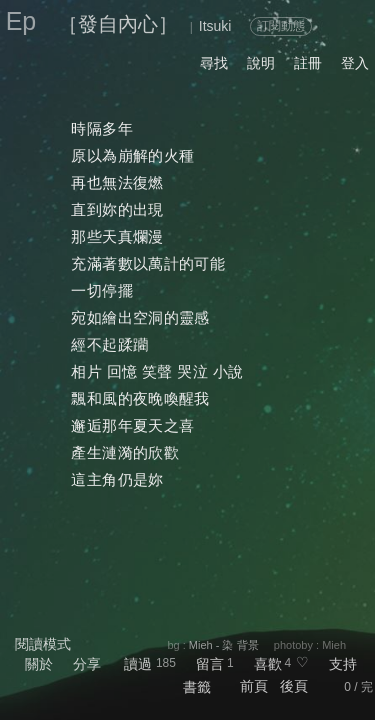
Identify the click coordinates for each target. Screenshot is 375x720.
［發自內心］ (118, 24)
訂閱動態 (281, 26)
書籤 (197, 687)
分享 (87, 664)
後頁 (294, 686)
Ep (21, 21)
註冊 (308, 63)
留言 (210, 664)
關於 (39, 664)
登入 (355, 63)
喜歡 (268, 664)
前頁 (254, 686)
